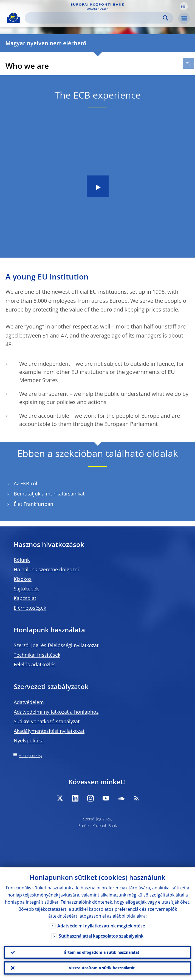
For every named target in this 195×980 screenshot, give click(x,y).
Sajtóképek (26, 589)
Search (166, 18)
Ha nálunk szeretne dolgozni (46, 569)
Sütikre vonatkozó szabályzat (47, 721)
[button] (184, 6)
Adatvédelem (29, 702)
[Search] (94, 18)
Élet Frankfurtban (33, 504)
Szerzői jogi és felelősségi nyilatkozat (56, 645)
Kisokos (23, 579)
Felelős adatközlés (35, 664)
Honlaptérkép (30, 755)
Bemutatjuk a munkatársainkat (49, 494)
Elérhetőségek (30, 608)
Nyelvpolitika (29, 740)
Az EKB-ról (26, 484)
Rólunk (22, 560)
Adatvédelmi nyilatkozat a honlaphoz (56, 712)
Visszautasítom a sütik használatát (102, 968)
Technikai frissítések (37, 655)
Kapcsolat (25, 598)
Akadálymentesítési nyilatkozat (49, 731)
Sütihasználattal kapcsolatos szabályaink (101, 936)
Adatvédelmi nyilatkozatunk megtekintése (101, 926)
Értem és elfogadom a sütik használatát (102, 952)
